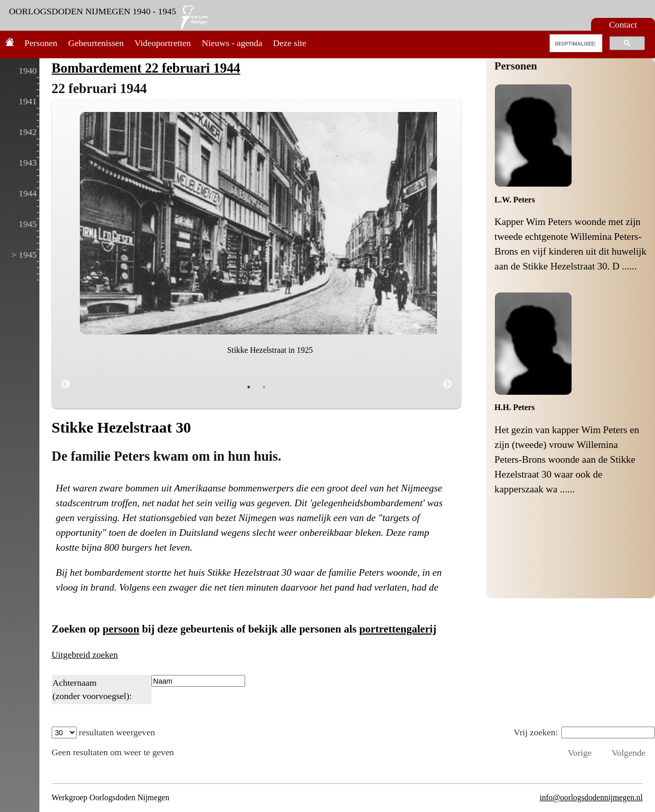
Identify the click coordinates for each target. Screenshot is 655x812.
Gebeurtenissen (96, 43)
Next (447, 385)
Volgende (628, 753)
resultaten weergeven (103, 732)
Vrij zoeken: (584, 732)
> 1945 (24, 255)
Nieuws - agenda (232, 43)
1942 (28, 132)
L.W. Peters (515, 200)
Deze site (290, 43)
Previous (65, 385)
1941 (28, 101)
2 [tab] (264, 387)
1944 (28, 193)
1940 (28, 71)
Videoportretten (163, 43)
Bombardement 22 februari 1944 (146, 68)
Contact (623, 25)
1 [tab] (249, 387)
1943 (28, 163)
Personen (41, 43)
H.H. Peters (515, 407)
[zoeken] (575, 43)
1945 (28, 224)
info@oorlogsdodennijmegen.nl (591, 797)
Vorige (580, 753)
